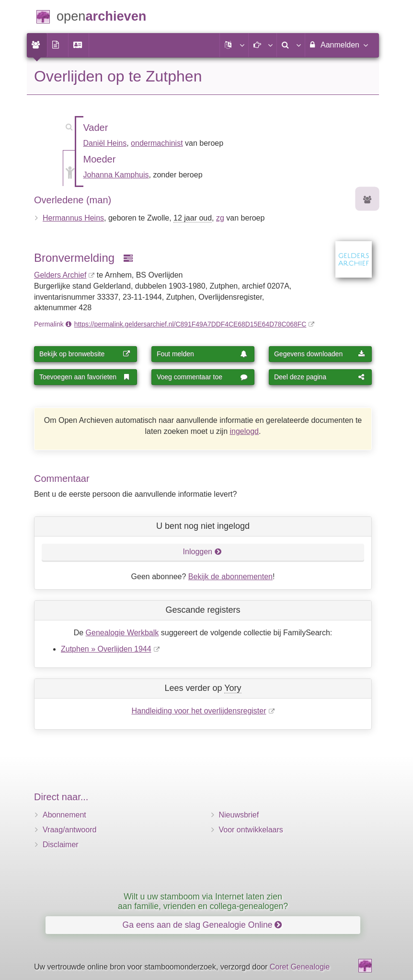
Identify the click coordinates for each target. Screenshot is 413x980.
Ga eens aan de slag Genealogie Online (202, 925)
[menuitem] (37, 45)
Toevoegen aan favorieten (85, 377)
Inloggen (202, 552)
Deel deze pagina (320, 377)
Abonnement (64, 815)
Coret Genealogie (300, 967)
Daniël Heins (105, 143)
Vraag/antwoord (69, 830)
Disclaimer (61, 845)
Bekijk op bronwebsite (85, 354)
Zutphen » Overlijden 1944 (106, 649)
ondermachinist (157, 143)
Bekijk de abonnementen (230, 577)
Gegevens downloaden (320, 354)
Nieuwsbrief (239, 815)
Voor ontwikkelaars (251, 830)
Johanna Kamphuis (116, 175)
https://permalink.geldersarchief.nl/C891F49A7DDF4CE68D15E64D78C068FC (190, 324)
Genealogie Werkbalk (122, 633)
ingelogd (245, 431)
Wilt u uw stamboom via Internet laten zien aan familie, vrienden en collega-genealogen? (203, 901)
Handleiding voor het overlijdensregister (199, 711)
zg (220, 218)
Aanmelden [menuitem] (338, 45)
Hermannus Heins (73, 218)
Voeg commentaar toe (202, 377)
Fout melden (202, 354)
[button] (234, 45)
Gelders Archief (60, 275)
